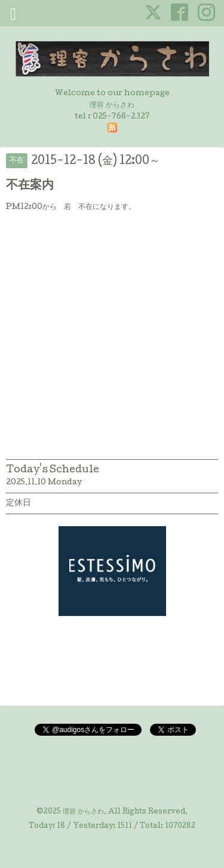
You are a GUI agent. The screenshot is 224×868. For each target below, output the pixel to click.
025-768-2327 (121, 117)
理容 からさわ (83, 812)
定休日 (19, 503)
